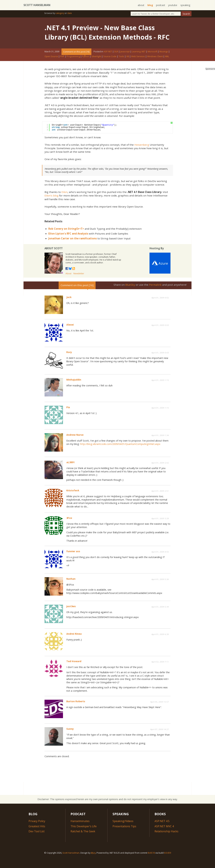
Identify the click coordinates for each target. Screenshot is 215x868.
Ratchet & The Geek (83, 841)
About (68, 283)
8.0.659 (168, 862)
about (141, 5)
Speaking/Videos (123, 830)
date (70, 13)
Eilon (64, 201)
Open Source (51, 66)
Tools (121, 66)
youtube (173, 5)
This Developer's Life (84, 836)
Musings (164, 61)
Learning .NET (139, 61)
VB (128, 66)
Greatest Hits (37, 836)
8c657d (151, 862)
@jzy (93, 862)
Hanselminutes (80, 830)
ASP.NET (108, 61)
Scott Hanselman (37, 5)
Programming (73, 66)
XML (167, 66)
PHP (62, 66)
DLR (116, 61)
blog (150, 5)
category (60, 13)
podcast (160, 5)
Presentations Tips (125, 836)
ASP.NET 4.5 (162, 830)
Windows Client (155, 66)
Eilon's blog (51, 205)
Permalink (155, 294)
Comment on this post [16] (76, 61)
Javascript (125, 61)
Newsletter (79, 283)
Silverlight (96, 66)
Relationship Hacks (167, 841)
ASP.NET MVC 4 (164, 836)
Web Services (138, 66)
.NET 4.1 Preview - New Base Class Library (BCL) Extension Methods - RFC (101, 37)
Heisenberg (142, 154)
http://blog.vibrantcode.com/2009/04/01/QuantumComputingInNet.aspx (120, 453)
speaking (185, 5)
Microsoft (152, 61)
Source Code (110, 66)
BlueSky (130, 294)
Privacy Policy (37, 830)
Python (86, 66)
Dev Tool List (37, 841)
